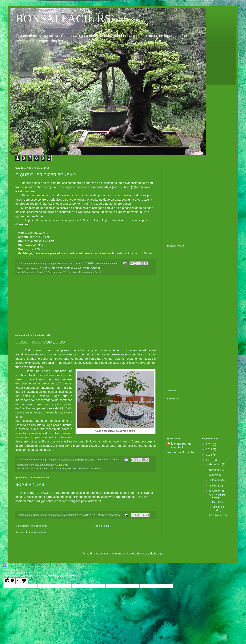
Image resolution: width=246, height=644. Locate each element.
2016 (209, 444)
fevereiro (215, 491)
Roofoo (131, 554)
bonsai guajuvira (48, 465)
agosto (214, 485)
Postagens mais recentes (31, 526)
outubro (214, 475)
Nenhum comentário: (108, 263)
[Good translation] (9, 581)
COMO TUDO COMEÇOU (217, 509)
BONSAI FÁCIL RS (63, 18)
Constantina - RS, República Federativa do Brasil (74, 272)
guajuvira (63, 465)
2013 (209, 455)
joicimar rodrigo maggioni (181, 446)
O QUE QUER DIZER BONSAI (56, 268)
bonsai (35, 268)
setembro (215, 480)
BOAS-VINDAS (30, 484)
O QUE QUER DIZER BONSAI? (217, 499)
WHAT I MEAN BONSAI (87, 268)
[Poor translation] (22, 581)
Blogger (159, 554)
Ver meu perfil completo (181, 452)
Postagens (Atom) (37, 532)
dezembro (216, 464)
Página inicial (102, 526)
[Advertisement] (36, 203)
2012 (209, 460)
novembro (216, 470)
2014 (209, 449)
